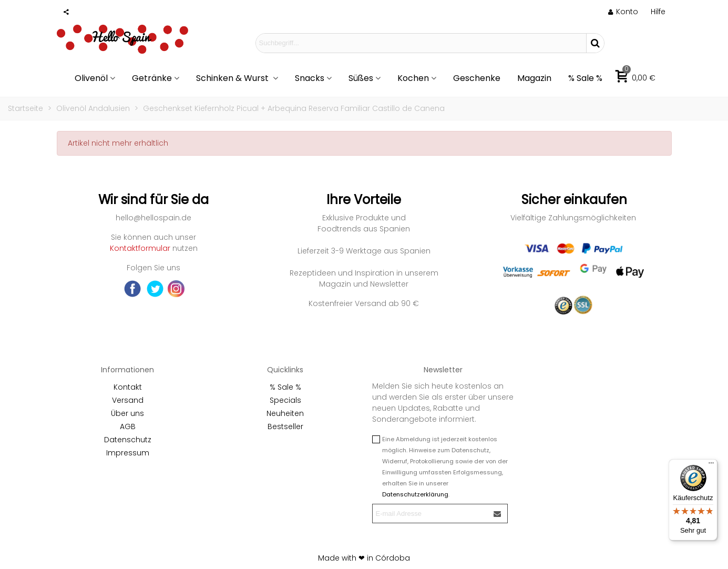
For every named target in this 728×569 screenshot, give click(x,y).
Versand (128, 400)
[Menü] (711, 465)
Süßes (361, 78)
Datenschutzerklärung (415, 494)
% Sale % (585, 78)
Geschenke (477, 78)
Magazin (534, 78)
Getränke (152, 78)
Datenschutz (128, 440)
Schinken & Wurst (233, 78)
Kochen (413, 78)
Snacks (310, 78)
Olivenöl (91, 78)
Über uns (127, 413)
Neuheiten (285, 413)
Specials (285, 400)
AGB (128, 426)
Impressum (128, 453)
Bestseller (285, 426)
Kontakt (128, 387)
